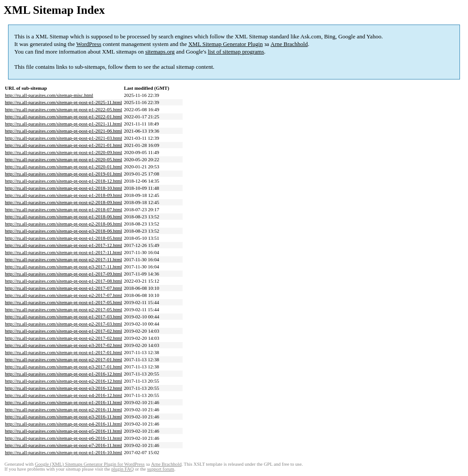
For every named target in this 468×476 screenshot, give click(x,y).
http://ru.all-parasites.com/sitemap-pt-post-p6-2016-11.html (63, 438)
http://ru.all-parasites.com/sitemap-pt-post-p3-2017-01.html (63, 367)
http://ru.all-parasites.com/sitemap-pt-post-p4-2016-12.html (63, 395)
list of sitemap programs (236, 52)
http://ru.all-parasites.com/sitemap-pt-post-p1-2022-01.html (63, 117)
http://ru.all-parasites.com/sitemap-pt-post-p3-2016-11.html (63, 417)
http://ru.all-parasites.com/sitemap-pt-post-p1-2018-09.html (63, 195)
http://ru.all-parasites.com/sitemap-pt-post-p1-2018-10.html (63, 188)
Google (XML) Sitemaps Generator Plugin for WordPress (90, 464)
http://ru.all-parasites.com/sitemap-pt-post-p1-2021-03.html (63, 138)
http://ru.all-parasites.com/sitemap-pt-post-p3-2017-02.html (63, 345)
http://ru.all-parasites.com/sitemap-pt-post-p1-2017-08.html (63, 281)
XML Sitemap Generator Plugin (226, 44)
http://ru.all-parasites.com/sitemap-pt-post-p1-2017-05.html (63, 302)
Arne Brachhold (289, 44)
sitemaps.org (160, 52)
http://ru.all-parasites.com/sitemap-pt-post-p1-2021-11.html (63, 124)
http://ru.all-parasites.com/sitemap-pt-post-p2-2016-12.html (63, 381)
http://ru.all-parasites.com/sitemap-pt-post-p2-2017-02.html (63, 338)
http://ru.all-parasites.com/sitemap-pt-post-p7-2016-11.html (63, 445)
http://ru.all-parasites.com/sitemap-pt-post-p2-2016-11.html (63, 409)
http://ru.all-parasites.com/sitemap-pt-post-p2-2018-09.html (63, 202)
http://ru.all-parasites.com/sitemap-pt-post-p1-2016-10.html (63, 452)
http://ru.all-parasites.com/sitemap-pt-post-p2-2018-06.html (63, 224)
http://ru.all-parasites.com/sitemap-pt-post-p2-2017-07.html (63, 295)
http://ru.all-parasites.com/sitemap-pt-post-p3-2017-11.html (63, 267)
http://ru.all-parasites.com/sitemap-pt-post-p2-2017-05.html (63, 309)
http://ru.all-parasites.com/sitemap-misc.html (49, 95)
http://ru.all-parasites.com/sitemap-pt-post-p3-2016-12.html (63, 388)
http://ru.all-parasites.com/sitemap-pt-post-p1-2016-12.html (63, 374)
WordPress (89, 44)
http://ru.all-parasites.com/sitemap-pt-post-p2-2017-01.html (63, 359)
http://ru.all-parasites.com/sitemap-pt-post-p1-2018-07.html (63, 209)
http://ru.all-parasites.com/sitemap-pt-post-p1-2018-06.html (63, 217)
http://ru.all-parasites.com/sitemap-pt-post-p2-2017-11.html (63, 259)
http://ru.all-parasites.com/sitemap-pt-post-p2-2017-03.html (63, 324)
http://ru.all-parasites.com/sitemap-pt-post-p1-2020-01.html (63, 167)
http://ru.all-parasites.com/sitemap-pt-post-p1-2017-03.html (63, 317)
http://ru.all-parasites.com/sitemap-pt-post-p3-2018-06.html (63, 231)
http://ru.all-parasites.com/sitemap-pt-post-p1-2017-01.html (63, 352)
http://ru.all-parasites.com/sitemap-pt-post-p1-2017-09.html (63, 274)
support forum (161, 469)
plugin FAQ (122, 469)
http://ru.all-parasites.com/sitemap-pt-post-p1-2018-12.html (63, 181)
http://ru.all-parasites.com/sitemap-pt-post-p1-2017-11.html (63, 252)
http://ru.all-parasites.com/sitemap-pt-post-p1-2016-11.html (63, 402)
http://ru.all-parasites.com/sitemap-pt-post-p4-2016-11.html (63, 424)
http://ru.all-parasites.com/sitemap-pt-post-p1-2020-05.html (63, 159)
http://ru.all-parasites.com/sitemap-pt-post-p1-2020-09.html (63, 152)
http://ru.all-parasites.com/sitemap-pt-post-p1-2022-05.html (63, 109)
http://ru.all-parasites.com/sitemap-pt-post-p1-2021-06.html (63, 131)
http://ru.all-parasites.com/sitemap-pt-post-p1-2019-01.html (63, 174)
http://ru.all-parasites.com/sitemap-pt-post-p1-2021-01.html (63, 145)
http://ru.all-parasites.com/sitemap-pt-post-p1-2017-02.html (63, 331)
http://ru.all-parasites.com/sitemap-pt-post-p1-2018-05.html (63, 238)
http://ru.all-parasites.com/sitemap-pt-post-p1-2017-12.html (63, 245)
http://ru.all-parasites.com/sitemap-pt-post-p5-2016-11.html (63, 431)
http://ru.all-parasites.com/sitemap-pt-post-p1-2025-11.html (63, 102)
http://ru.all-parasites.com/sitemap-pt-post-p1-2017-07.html (63, 288)
